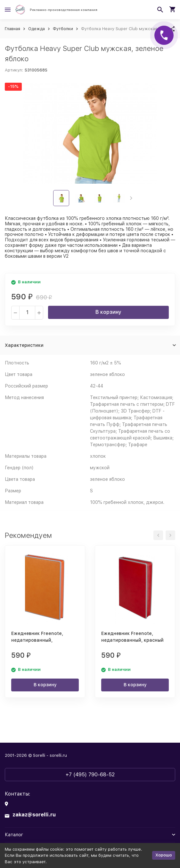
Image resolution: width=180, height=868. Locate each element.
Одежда (37, 29)
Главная (12, 29)
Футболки (63, 29)
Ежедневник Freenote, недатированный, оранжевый (37, 640)
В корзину (108, 312)
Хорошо (164, 855)
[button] (131, 198)
